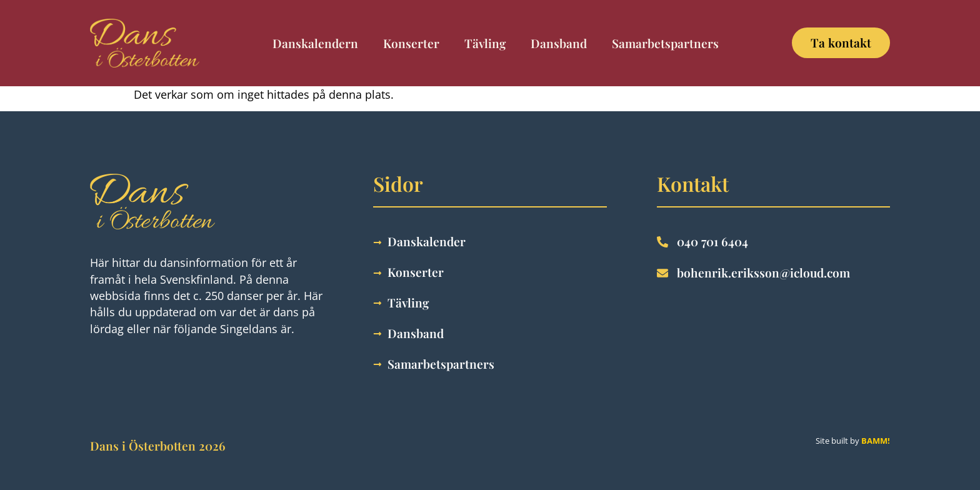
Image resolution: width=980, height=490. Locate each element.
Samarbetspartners (665, 43)
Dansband (559, 43)
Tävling (485, 43)
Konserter (411, 43)
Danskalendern (315, 43)
